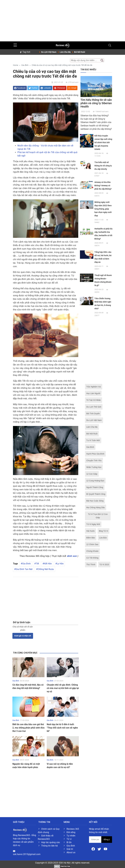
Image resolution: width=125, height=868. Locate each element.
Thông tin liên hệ (49, 846)
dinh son (72, 556)
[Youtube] (105, 849)
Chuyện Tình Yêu (94, 460)
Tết (37, 564)
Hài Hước (91, 531)
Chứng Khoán (92, 551)
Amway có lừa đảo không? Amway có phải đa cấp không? (103, 186)
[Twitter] (100, 849)
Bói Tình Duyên (93, 414)
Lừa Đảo (103, 538)
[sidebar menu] (15, 45)
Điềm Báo (91, 538)
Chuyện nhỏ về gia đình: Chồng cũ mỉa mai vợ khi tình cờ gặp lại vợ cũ (63, 688)
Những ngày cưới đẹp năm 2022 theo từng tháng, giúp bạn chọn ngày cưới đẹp (103, 209)
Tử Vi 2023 (104, 565)
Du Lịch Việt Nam (94, 420)
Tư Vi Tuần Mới (93, 440)
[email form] (95, 840)
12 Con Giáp (92, 474)
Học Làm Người (93, 393)
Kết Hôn (48, 564)
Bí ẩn (69, 842)
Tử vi (69, 839)
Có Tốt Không (92, 558)
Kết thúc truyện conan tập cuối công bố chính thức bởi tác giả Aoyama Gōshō (103, 142)
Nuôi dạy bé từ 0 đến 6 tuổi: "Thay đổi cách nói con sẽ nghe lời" (62, 728)
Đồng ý (107, 839)
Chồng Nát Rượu (46, 569)
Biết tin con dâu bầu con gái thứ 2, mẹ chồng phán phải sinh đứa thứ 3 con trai (28, 728)
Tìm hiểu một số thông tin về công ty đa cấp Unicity (103, 166)
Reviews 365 (73, 829)
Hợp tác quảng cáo (51, 842)
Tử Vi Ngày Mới (93, 524)
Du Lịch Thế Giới (94, 407)
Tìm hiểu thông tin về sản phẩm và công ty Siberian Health (96, 103)
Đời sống (71, 832)
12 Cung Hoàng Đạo (95, 481)
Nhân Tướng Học (94, 467)
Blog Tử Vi (103, 531)
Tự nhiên (71, 836)
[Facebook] (93, 849)
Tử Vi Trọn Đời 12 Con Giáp (98, 516)
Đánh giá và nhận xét (23, 636)
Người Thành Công (95, 487)
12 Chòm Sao (92, 544)
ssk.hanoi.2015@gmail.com (27, 854)
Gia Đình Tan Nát (24, 569)
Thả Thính (91, 565)
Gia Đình (26, 564)
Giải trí (70, 849)
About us (71, 852)
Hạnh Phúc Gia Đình (95, 454)
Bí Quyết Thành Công (96, 494)
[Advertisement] (62, 20)
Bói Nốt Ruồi (92, 434)
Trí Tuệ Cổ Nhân (94, 400)
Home (16, 65)
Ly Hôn (60, 564)
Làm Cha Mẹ (92, 427)
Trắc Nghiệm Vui (94, 387)
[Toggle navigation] (110, 45)
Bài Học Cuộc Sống (95, 501)
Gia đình (25, 65)
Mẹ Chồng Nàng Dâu (96, 507)
